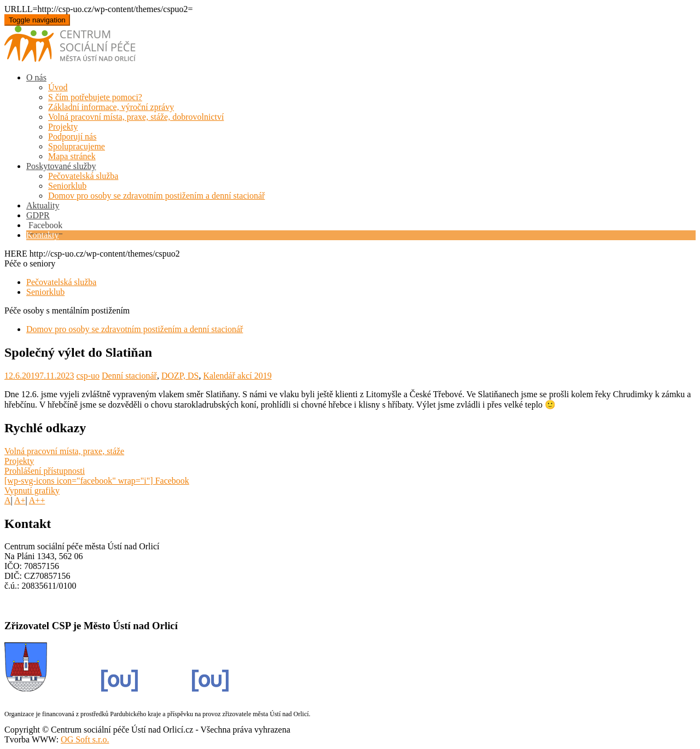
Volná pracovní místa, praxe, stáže (64, 451)
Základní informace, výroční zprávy (111, 107)
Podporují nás (72, 137)
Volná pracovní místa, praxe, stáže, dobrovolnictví (136, 117)
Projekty (63, 127)
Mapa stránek (72, 156)
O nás (36, 77)
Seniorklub (67, 186)
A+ (20, 500)
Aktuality (43, 205)
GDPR (38, 215)
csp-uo (88, 376)
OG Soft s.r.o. (85, 739)
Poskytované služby (61, 166)
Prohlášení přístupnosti (45, 471)
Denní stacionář (129, 376)
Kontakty (43, 235)
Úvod (58, 87)
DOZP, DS (180, 376)
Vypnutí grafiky (32, 490)
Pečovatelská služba (83, 176)
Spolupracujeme (77, 146)
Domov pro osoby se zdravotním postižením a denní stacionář (156, 196)
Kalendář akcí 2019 (237, 376)
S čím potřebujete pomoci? (95, 97)
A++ (37, 500)
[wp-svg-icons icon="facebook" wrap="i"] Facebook (97, 481)
